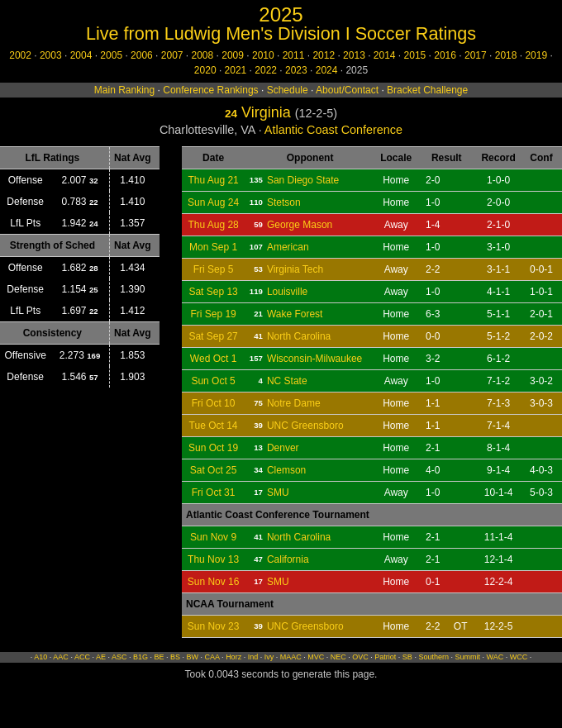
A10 (40, 657)
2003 (51, 55)
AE (101, 657)
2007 (172, 55)
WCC (519, 657)
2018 (506, 55)
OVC (360, 657)
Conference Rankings (210, 90)
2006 (142, 55)
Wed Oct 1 (213, 359)
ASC (119, 657)
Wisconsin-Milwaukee (314, 359)
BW (193, 657)
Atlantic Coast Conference (333, 130)
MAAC (291, 657)
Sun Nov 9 (213, 537)
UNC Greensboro (305, 426)
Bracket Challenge (427, 90)
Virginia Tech (295, 269)
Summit (467, 657)
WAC (495, 657)
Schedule (288, 90)
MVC (316, 657)
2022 (266, 70)
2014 (385, 55)
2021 (236, 70)
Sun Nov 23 (214, 626)
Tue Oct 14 (214, 426)
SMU (278, 492)
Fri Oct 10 (214, 403)
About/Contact (347, 90)
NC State (287, 381)
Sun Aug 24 (213, 202)
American (288, 247)
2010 (263, 55)
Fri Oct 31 (214, 492)
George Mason (300, 225)
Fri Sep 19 (213, 314)
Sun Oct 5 (213, 381)
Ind (253, 657)
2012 (324, 55)
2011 (294, 55)
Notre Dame (294, 403)
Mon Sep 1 (213, 247)
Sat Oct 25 (214, 470)
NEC (338, 657)
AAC (61, 657)
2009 (233, 55)
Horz (233, 657)
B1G (140, 657)
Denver (283, 448)
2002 (20, 55)
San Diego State (303, 180)
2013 (354, 55)
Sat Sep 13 (213, 292)
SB (407, 657)
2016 (445, 55)
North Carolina (299, 336)
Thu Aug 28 (213, 225)
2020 (205, 70)
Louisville (287, 292)
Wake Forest (295, 314)
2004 (81, 55)
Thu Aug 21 (213, 180)
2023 (296, 70)
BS (175, 657)
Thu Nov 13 (213, 559)
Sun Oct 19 (213, 448)
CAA (212, 657)
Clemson (286, 470)
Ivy (269, 657)
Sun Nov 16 (214, 582)
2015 (415, 55)
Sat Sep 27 (213, 336)
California (288, 559)
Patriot (385, 657)
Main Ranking (124, 90)
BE (160, 657)
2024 (327, 70)
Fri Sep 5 (214, 269)
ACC (82, 657)
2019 (536, 55)
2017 (476, 55)
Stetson (284, 202)
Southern (433, 657)
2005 (111, 55)
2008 (203, 55)
